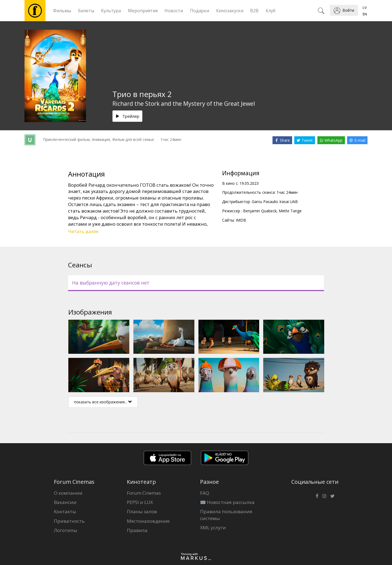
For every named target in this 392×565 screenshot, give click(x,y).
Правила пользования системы (226, 515)
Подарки (200, 11)
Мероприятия (143, 11)
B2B (254, 11)
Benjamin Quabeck (260, 211)
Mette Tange (290, 211)
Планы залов (142, 511)
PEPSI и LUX (140, 502)
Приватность (69, 521)
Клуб (271, 11)
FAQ (205, 493)
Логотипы (66, 530)
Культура (111, 11)
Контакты (65, 511)
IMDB (241, 220)
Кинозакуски (230, 11)
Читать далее (83, 231)
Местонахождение (148, 521)
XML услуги (213, 528)
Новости (174, 11)
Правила (137, 530)
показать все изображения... (103, 402)
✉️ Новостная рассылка (227, 502)
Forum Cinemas (144, 493)
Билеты (86, 11)
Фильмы (62, 11)
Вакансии (65, 502)
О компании (68, 493)
